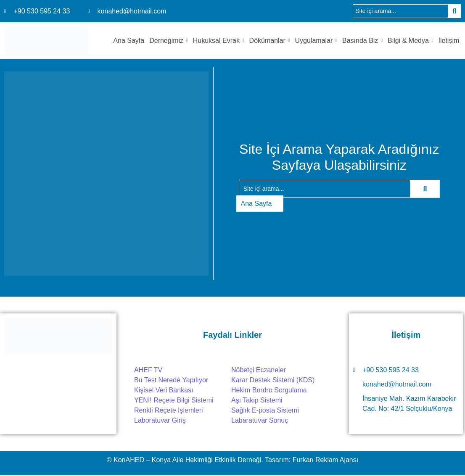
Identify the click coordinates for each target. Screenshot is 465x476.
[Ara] (400, 11)
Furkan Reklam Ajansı (326, 460)
